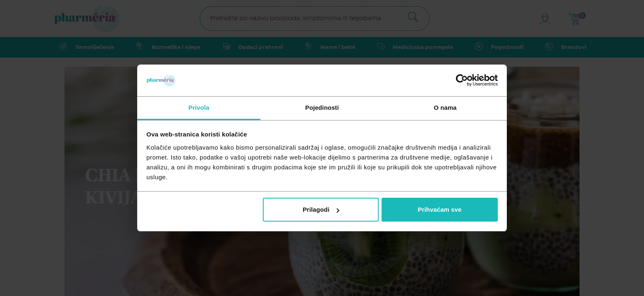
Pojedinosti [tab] (322, 108)
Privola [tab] (199, 108)
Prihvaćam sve (439, 209)
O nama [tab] (445, 108)
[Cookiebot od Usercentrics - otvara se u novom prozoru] (462, 80)
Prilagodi (321, 209)
